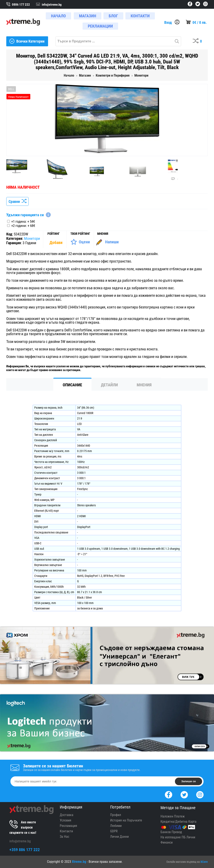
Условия (66, 820)
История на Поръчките (126, 820)
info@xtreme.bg (20, 841)
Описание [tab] (72, 385)
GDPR (114, 831)
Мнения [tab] (144, 385)
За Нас (64, 837)
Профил (116, 815)
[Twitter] (184, 794)
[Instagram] (200, 794)
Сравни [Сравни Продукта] (17, 202)
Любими (116, 826)
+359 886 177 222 (25, 850)
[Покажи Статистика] (56, 243)
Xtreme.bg (79, 862)
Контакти (66, 831)
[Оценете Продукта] (80, 242)
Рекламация (68, 826)
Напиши (112, 242)
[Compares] (198, 41)
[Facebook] (169, 794)
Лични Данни (119, 837)
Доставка (67, 815)
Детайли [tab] (109, 385)
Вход (168, 22)
